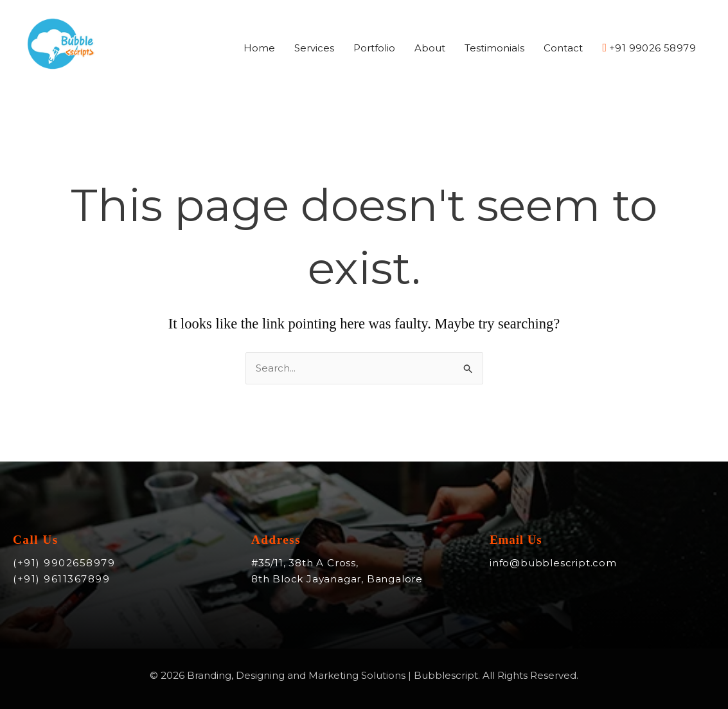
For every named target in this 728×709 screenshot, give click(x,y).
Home (259, 48)
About (430, 48)
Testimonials (494, 48)
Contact (563, 48)
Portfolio (374, 48)
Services (314, 48)
